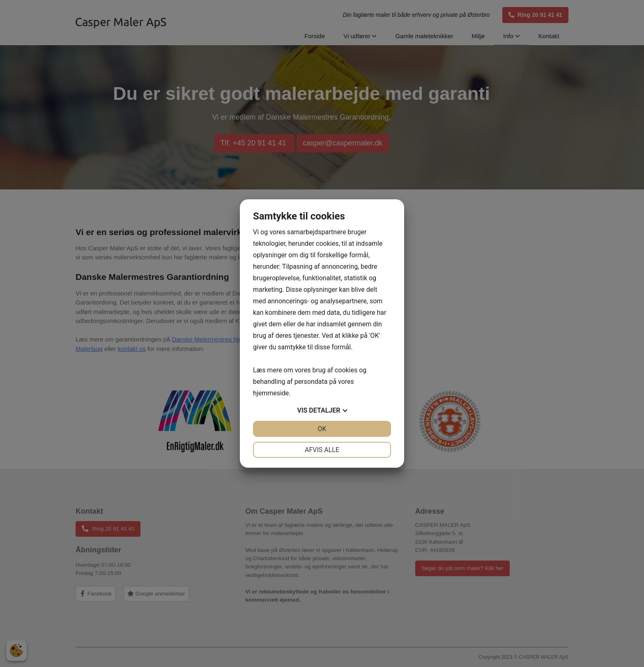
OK (322, 429)
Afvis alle (322, 450)
